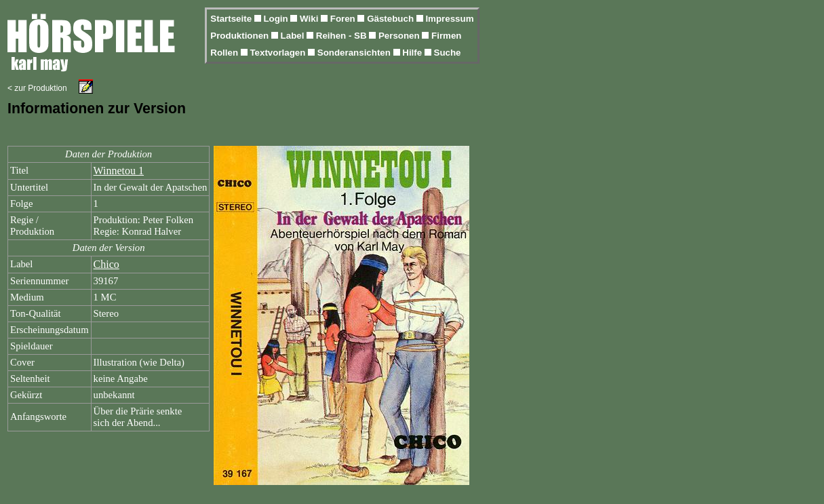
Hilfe (413, 53)
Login (277, 19)
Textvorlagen (279, 53)
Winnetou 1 (119, 171)
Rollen (225, 53)
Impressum (449, 19)
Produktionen (241, 36)
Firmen (446, 36)
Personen (400, 36)
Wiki (310, 19)
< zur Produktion (37, 88)
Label (294, 36)
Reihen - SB (343, 36)
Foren (344, 19)
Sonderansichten (355, 53)
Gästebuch (392, 19)
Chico (106, 264)
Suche (448, 53)
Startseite (232, 19)
